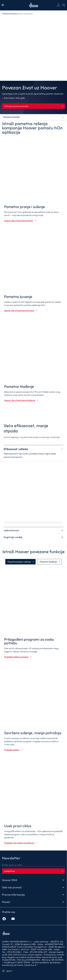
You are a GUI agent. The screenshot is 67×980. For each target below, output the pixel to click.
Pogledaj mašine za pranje (16, 657)
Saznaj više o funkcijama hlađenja (20, 400)
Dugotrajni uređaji (33, 537)
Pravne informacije (33, 895)
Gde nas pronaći (33, 887)
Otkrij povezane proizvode (16, 106)
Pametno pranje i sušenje (19, 562)
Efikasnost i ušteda (33, 449)
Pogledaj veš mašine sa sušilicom (19, 843)
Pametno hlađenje (48, 562)
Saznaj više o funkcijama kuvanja (19, 310)
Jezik (8, 971)
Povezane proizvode (11, 117)
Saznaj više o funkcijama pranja (19, 221)
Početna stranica (9, 14)
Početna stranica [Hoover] (34, 5)
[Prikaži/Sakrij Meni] (3, 5)
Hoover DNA (33, 880)
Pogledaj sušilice (12, 750)
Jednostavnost (33, 530)
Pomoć (33, 902)
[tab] (20, 562)
